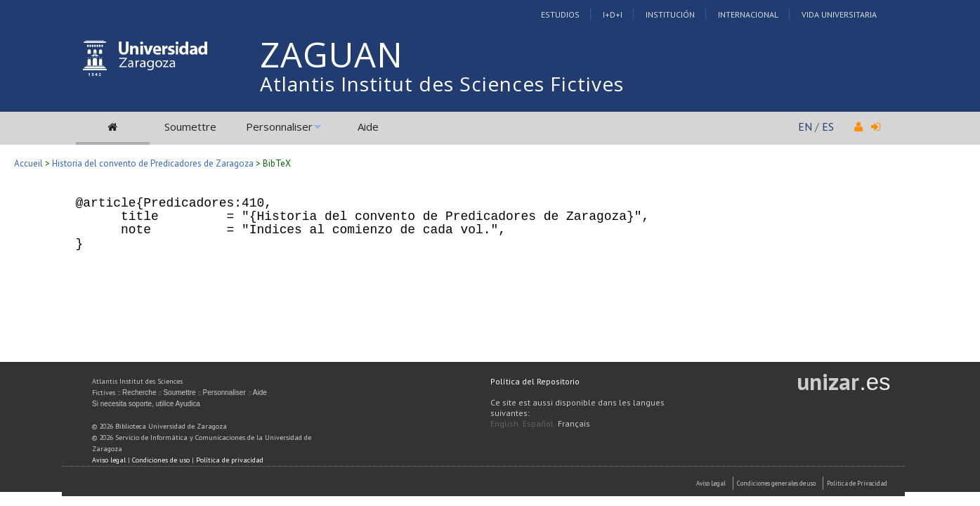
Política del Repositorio (535, 381)
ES (828, 126)
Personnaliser (279, 126)
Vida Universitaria (839, 14)
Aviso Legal (711, 483)
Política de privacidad (230, 460)
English (504, 423)
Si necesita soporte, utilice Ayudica (146, 404)
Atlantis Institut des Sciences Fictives (442, 84)
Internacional (748, 14)
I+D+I (613, 14)
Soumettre (190, 126)
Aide (368, 126)
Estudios (560, 14)
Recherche (139, 393)
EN (805, 126)
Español (538, 423)
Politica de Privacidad (857, 483)
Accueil (28, 163)
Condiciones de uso (161, 460)
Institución (670, 14)
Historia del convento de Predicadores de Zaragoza (153, 163)
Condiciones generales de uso (776, 483)
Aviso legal (109, 460)
